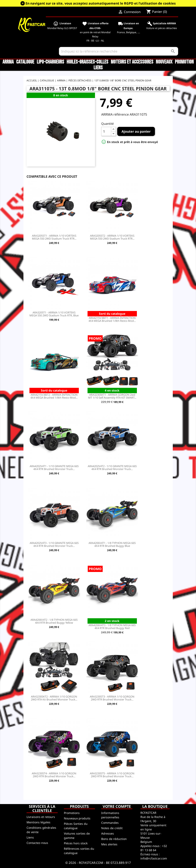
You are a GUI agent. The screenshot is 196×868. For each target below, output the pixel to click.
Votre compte (117, 806)
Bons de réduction (114, 839)
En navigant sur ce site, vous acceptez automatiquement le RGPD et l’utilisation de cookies (101, 3)
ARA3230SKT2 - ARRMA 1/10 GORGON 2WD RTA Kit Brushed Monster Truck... (54, 698)
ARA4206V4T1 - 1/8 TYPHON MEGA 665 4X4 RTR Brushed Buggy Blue (112, 544)
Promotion (184, 62)
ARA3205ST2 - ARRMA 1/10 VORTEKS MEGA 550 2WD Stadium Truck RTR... (112, 237)
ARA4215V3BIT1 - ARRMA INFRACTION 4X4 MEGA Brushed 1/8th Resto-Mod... (112, 319)
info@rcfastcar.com (154, 858)
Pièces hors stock (76, 843)
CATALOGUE (25, 62)
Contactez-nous (37, 843)
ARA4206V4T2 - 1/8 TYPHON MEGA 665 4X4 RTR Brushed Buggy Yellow (54, 621)
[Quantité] (106, 131)
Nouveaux (164, 62)
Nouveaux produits (77, 818)
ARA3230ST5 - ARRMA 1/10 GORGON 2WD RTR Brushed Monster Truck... (112, 775)
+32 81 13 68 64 (154, 848)
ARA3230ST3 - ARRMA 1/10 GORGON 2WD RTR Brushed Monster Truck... (112, 698)
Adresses (108, 833)
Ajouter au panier (136, 131)
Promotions (72, 813)
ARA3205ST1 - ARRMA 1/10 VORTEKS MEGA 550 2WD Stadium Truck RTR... (54, 237)
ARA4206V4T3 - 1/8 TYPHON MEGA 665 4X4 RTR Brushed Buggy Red (112, 627)
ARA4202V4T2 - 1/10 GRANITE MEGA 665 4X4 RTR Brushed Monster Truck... (112, 468)
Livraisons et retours (41, 817)
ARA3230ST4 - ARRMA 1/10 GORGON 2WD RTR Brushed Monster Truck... (54, 775)
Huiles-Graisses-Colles (87, 62)
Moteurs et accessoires (132, 62)
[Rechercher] (119, 51)
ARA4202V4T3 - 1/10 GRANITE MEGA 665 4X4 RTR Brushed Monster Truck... (54, 544)
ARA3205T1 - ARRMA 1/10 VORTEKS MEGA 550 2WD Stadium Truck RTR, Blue (54, 314)
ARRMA (8, 62)
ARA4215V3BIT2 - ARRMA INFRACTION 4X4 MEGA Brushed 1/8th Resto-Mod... (54, 396)
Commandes (110, 823)
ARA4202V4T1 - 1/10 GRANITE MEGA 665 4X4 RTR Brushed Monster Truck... (54, 468)
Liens (98, 68)
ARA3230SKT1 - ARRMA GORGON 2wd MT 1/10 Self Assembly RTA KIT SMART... (112, 396)
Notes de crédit (112, 828)
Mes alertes (109, 844)
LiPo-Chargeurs (50, 62)
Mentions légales (38, 822)
